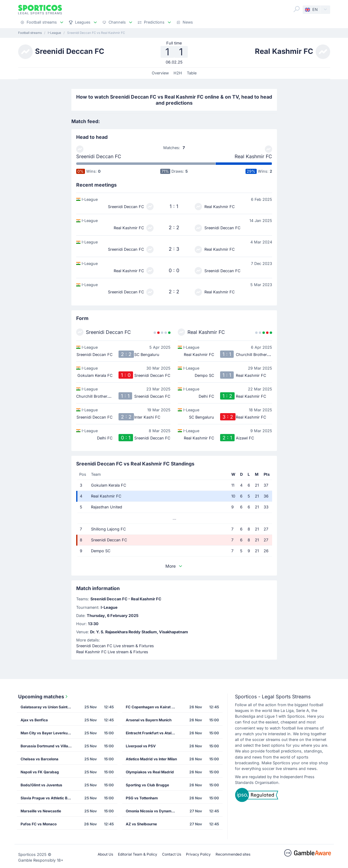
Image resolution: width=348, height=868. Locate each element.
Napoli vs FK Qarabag (40, 772)
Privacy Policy (198, 854)
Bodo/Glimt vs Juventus (41, 785)
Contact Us (172, 854)
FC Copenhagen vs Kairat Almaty (153, 707)
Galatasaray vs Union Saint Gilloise (48, 707)
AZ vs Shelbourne (141, 824)
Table (192, 73)
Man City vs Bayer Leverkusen (47, 733)
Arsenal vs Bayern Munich (149, 720)
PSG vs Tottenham (142, 798)
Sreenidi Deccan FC (99, 156)
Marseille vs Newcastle (41, 811)
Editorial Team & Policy (138, 854)
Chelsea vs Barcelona (39, 759)
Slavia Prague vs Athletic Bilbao (48, 798)
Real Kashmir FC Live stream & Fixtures (112, 652)
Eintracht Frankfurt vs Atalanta (152, 733)
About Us (105, 854)
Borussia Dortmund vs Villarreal (48, 746)
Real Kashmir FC (253, 156)
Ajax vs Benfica (34, 720)
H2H (178, 73)
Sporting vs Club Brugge (147, 785)
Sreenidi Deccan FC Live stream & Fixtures (115, 646)
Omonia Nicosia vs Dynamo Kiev (153, 811)
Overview (160, 73)
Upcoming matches (44, 697)
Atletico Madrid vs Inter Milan (151, 759)
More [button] (174, 566)
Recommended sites (233, 854)
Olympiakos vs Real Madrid (150, 772)
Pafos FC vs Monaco (39, 824)
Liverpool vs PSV (141, 746)
